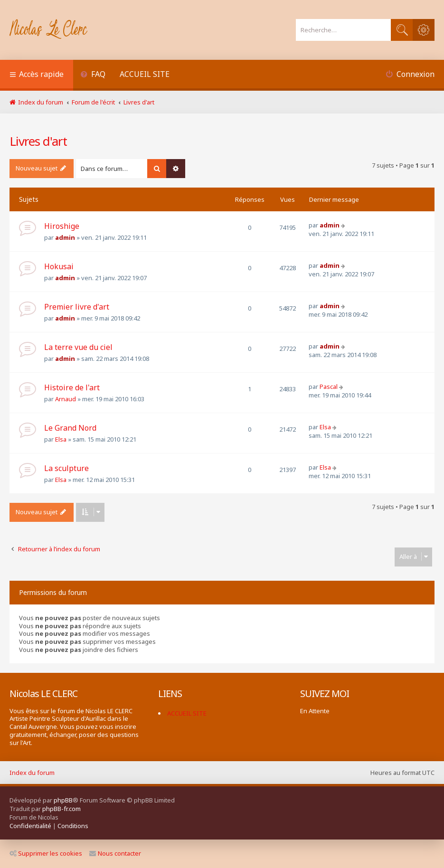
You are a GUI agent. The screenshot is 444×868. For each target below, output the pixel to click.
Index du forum (32, 773)
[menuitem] (93, 75)
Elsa (61, 439)
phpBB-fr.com (61, 809)
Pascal (329, 387)
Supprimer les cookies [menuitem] (46, 853)
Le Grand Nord (70, 428)
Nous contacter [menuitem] (115, 853)
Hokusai (59, 266)
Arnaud (66, 399)
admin (65, 237)
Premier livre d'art (77, 307)
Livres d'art (38, 141)
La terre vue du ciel (78, 347)
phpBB (63, 800)
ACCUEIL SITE (145, 74)
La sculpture (66, 468)
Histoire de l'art (72, 387)
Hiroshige (62, 226)
